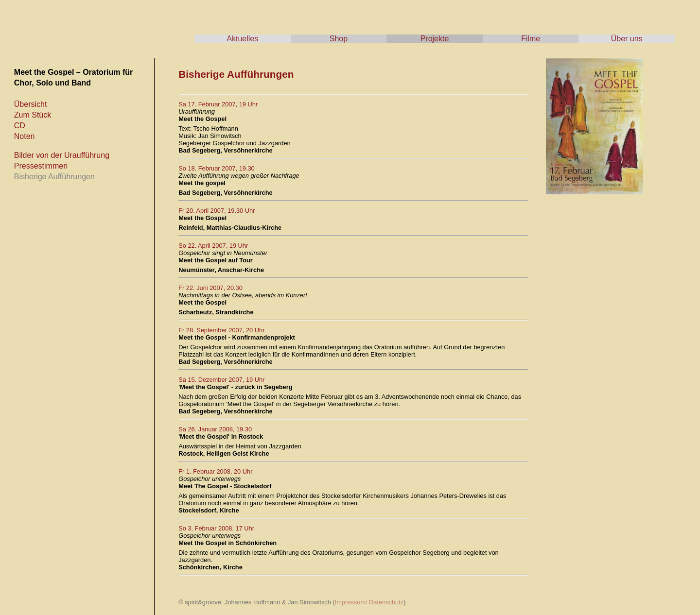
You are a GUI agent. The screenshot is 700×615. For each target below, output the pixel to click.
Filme (531, 39)
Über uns (627, 39)
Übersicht (31, 104)
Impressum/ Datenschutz (369, 602)
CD (20, 126)
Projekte (435, 39)
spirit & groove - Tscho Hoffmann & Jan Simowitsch (97, 24)
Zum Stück (33, 115)
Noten (25, 136)
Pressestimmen (41, 166)
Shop (339, 39)
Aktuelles (242, 39)
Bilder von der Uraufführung (62, 155)
